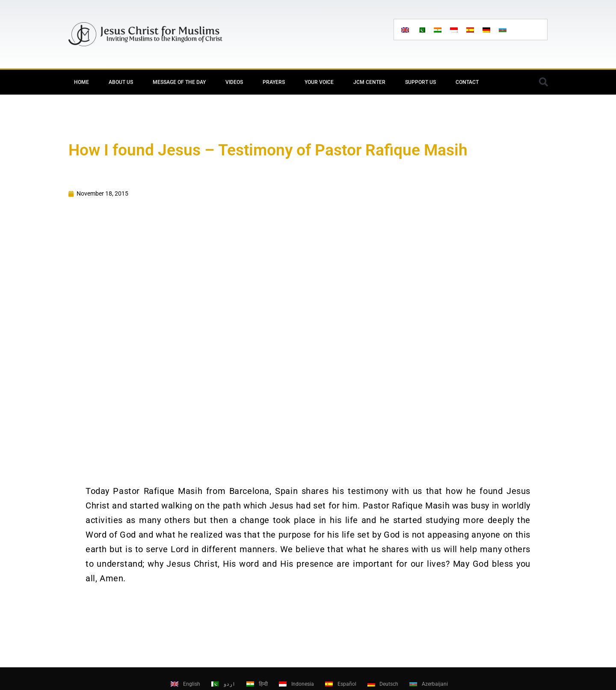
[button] (543, 82)
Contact (467, 82)
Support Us (421, 82)
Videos (234, 82)
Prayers (274, 82)
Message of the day (179, 82)
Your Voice (319, 82)
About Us (121, 82)
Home (81, 82)
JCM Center (369, 82)
